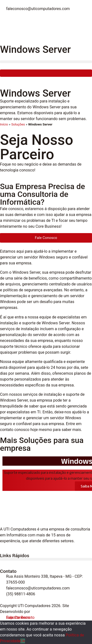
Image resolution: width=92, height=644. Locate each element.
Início (4, 124)
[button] (46, 62)
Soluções (18, 124)
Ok (23, 641)
